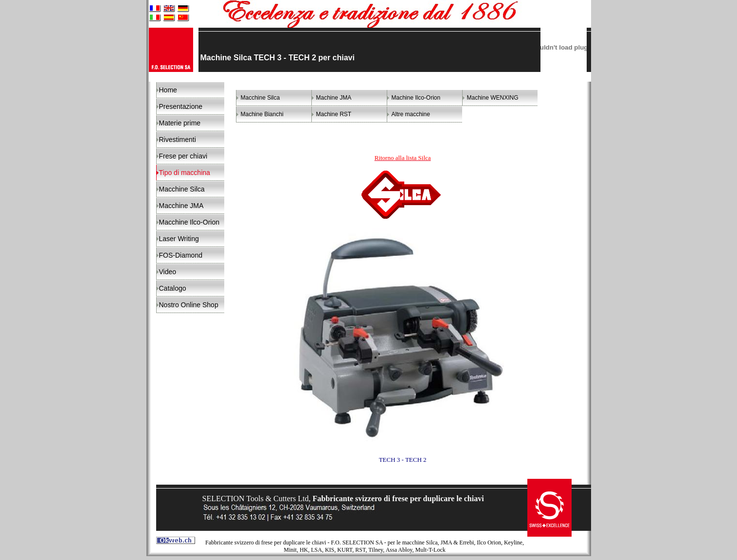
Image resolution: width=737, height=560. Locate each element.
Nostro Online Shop (189, 305)
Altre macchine (411, 114)
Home (168, 90)
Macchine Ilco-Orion (189, 222)
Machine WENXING (493, 98)
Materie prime (180, 123)
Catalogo (173, 288)
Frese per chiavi (183, 156)
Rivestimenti (178, 140)
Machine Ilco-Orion (416, 98)
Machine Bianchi (262, 114)
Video (168, 272)
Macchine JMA (181, 206)
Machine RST (334, 114)
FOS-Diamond (181, 255)
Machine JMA (334, 98)
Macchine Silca (182, 189)
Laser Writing (179, 239)
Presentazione (181, 106)
